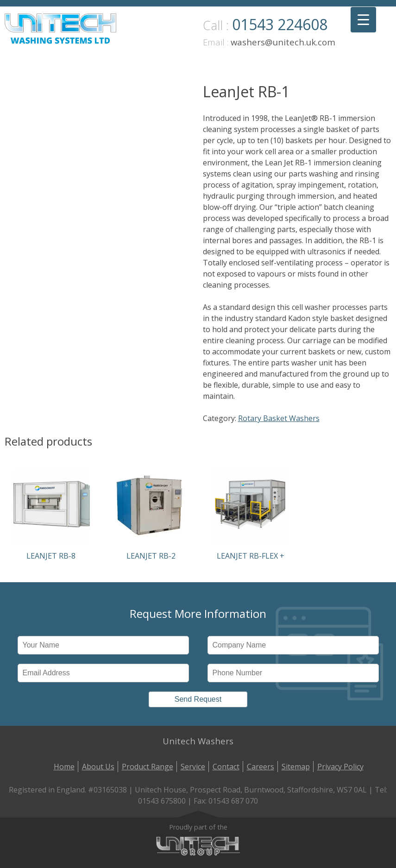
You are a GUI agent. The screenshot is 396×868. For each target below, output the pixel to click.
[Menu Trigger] (363, 20)
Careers (261, 767)
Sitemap (296, 767)
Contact (226, 767)
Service (193, 767)
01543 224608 (280, 24)
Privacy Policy (340, 767)
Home (64, 767)
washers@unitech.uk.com (283, 42)
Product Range (148, 767)
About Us (98, 767)
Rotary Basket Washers (279, 418)
